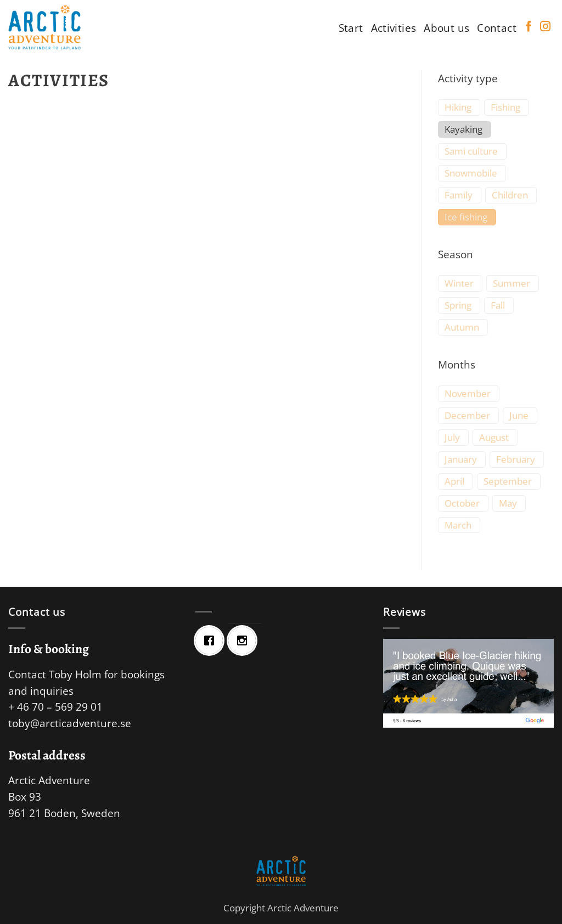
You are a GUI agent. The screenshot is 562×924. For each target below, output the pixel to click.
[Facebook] (212, 640)
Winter (459, 284)
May (508, 503)
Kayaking (463, 129)
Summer (512, 284)
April (454, 481)
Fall (498, 305)
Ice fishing (466, 217)
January (461, 460)
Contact (497, 28)
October (462, 503)
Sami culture (471, 151)
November (468, 394)
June (519, 416)
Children (510, 195)
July (452, 438)
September (508, 481)
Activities (394, 28)
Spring (458, 305)
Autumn (462, 327)
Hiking (458, 107)
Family (459, 195)
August (494, 438)
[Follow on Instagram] (545, 27)
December (467, 416)
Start (351, 28)
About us (446, 28)
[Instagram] (245, 640)
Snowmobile (471, 173)
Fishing (505, 107)
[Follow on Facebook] (529, 27)
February (516, 460)
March (458, 525)
